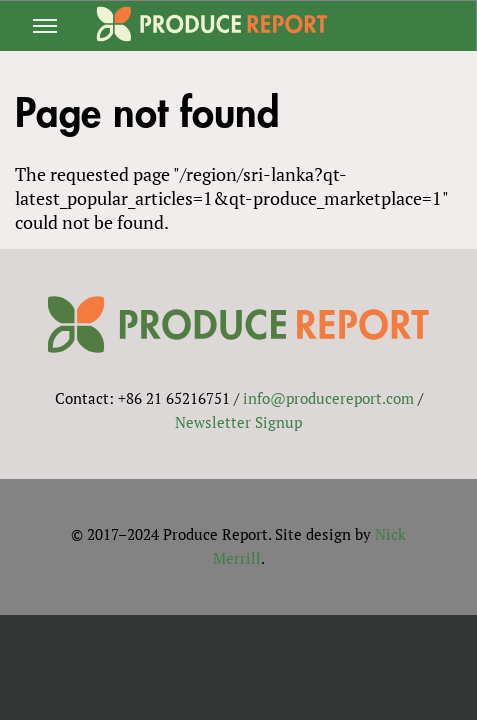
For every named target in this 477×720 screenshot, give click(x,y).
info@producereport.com (328, 398)
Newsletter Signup (238, 422)
